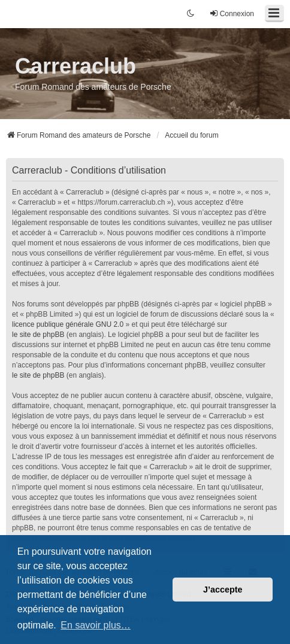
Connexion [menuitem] (232, 13)
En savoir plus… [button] (96, 625)
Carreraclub (75, 66)
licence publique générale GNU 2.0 (68, 324)
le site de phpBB (38, 335)
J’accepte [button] (223, 590)
